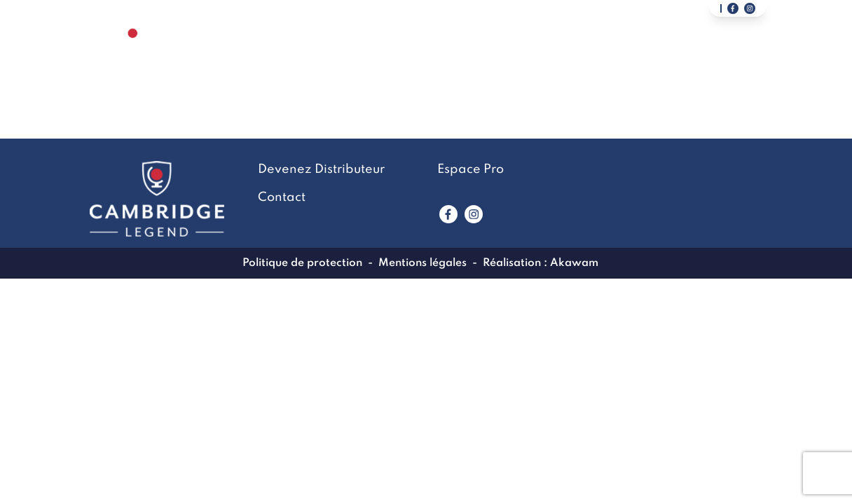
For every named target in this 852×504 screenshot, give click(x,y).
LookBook (465, 53)
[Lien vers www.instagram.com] (474, 214)
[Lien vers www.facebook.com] (448, 214)
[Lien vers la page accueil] (133, 53)
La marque (359, 53)
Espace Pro (470, 169)
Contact (564, 53)
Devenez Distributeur (699, 53)
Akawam (574, 263)
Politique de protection (302, 263)
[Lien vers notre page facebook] (733, 8)
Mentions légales (422, 263)
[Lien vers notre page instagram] (750, 8)
